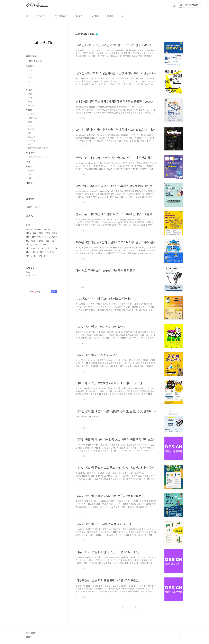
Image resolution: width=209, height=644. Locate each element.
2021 (29, 81)
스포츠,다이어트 (34, 141)
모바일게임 (53, 237)
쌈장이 (44, 237)
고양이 (48, 233)
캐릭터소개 (43, 256)
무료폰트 (31, 102)
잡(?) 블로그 (37, 6)
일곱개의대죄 (47, 248)
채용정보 (31, 129)
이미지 (29, 244)
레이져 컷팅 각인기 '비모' (38, 148)
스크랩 (30, 98)
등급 (28, 241)
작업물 (30, 94)
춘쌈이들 (41, 16)
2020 (29, 78)
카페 (35, 233)
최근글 (29, 207)
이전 (123, 607)
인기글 (38, 207)
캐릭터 (29, 256)
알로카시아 (32, 171)
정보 (29, 133)
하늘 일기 (30, 183)
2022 (29, 85)
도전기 (95, 16)
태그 (124, 16)
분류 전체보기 (32, 56)
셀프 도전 (31, 137)
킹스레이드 (30, 252)
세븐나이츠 (36, 237)
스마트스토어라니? (34, 61)
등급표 (41, 233)
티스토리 (31, 114)
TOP (181, 634)
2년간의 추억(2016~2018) (38, 157)
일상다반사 (31, 66)
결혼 (29, 125)
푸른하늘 (40, 241)
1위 (47, 252)
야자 (29, 178)
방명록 (110, 16)
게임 (35, 256)
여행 (29, 144)
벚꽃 (33, 241)
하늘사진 (30, 229)
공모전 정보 (32, 118)
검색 (174, 6)
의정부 (29, 233)
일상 (28, 237)
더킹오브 (42, 244)
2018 (29, 70)
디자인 (79, 16)
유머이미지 (48, 229)
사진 (47, 241)
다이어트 (40, 252)
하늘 (52, 241)
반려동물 (38, 229)
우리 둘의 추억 (32, 153)
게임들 (30, 122)
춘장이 (55, 233)
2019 (29, 74)
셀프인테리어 (61, 16)
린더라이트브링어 (33, 248)
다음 (136, 607)
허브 (29, 174)
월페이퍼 (31, 105)
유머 (28, 162)
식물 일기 (30, 166)
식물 (56, 248)
